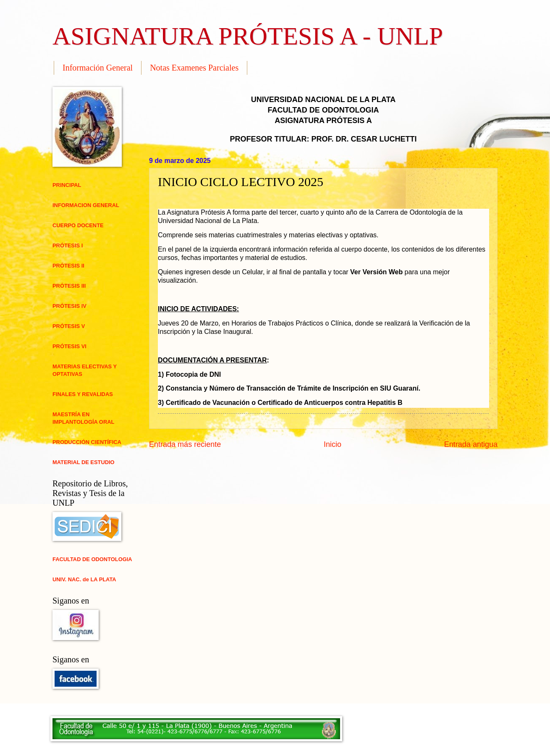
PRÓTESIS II (68, 266)
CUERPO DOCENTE (78, 225)
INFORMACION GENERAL (86, 205)
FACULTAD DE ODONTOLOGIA (92, 559)
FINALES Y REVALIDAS (83, 394)
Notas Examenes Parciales (194, 68)
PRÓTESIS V (69, 326)
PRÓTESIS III (69, 286)
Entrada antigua (471, 444)
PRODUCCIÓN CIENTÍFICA (87, 442)
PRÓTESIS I (68, 245)
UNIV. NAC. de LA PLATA (84, 579)
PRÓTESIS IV (69, 306)
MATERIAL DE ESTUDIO (84, 462)
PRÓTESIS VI (69, 346)
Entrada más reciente (185, 444)
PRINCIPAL (67, 185)
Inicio (333, 444)
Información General (98, 68)
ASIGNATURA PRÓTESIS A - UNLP (248, 36)
